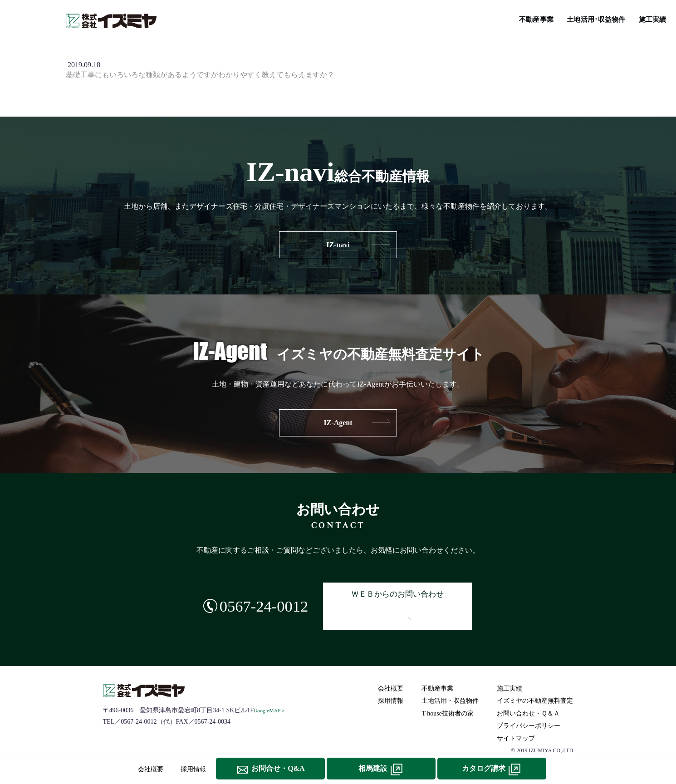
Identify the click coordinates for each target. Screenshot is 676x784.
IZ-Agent (338, 423)
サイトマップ (517, 718)
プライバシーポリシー (530, 706)
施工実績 (306, 19)
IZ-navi (338, 245)
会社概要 (392, 669)
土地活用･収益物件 (253, 19)
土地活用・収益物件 (451, 681)
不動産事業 (196, 19)
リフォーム (496, 19)
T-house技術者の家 (440, 19)
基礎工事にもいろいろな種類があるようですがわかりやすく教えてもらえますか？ (200, 75)
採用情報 (392, 681)
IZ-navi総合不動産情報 (365, 19)
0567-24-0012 (253, 596)
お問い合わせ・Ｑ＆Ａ (530, 693)
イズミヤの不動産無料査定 (565, 19)
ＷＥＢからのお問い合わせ (404, 596)
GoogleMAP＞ (271, 691)
